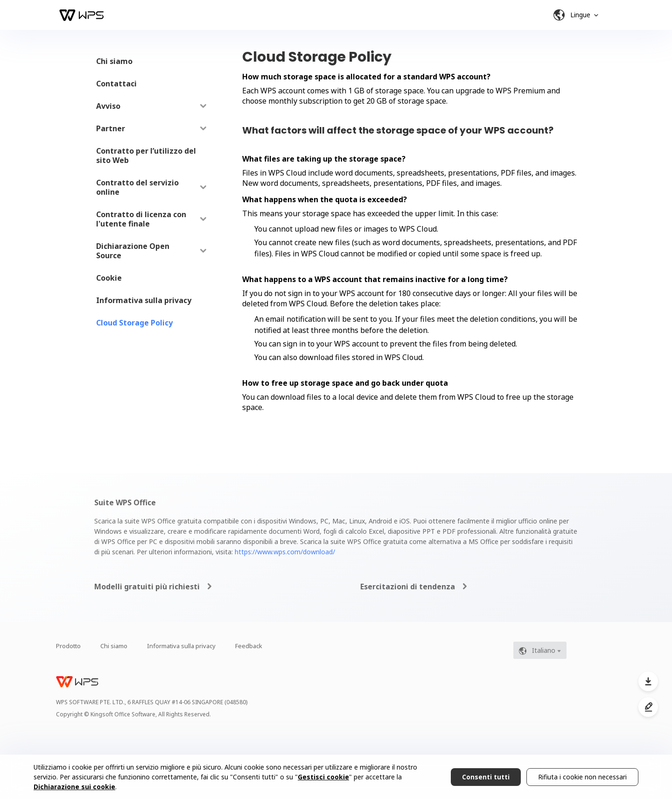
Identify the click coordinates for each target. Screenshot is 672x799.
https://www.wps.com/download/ (285, 552)
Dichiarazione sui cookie (74, 787)
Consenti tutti (486, 777)
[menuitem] (151, 61)
